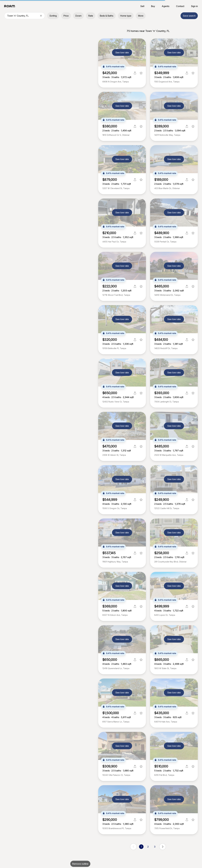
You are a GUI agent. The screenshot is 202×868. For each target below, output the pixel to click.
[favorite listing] (141, 73)
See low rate (122, 52)
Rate (91, 16)
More (141, 16)
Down (78, 16)
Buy (153, 6)
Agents (166, 6)
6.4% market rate (113, 67)
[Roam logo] (10, 6)
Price (66, 16)
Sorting (53, 16)
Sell (142, 6)
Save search (189, 16)
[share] (135, 73)
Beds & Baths (107, 16)
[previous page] (133, 847)
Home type (126, 16)
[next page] (163, 847)
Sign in (194, 6)
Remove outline (80, 864)
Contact (180, 6)
